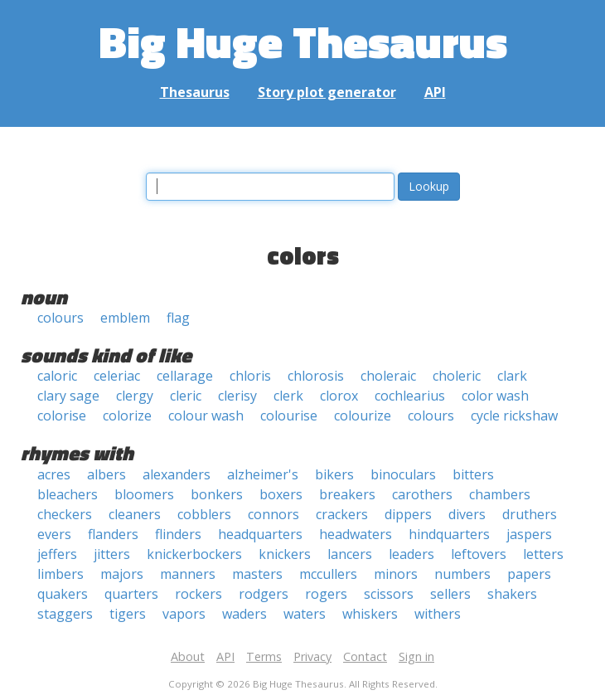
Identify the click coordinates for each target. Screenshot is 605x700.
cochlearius (410, 396)
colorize (127, 416)
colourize (363, 416)
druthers (530, 514)
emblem (125, 318)
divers (467, 514)
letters (543, 554)
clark (512, 376)
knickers (285, 554)
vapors (184, 614)
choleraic (388, 376)
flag (178, 318)
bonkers (217, 494)
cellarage (185, 376)
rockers (198, 594)
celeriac (117, 376)
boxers (281, 494)
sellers (450, 594)
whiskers (370, 614)
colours (60, 318)
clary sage (68, 396)
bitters (473, 474)
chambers (500, 494)
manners (188, 574)
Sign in (416, 656)
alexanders (177, 474)
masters (257, 574)
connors (273, 514)
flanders (113, 534)
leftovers (479, 554)
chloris (250, 376)
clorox (339, 396)
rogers (326, 594)
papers (529, 574)
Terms (264, 656)
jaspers (529, 534)
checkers (65, 514)
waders (244, 614)
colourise (289, 416)
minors (396, 574)
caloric (57, 376)
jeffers (57, 554)
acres (54, 474)
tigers (128, 614)
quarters (131, 594)
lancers (350, 554)
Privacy (312, 656)
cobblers (204, 514)
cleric (186, 396)
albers (106, 474)
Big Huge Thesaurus (303, 41)
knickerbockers (194, 554)
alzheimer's (263, 474)
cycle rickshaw (514, 416)
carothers (422, 494)
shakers (512, 594)
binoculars (403, 474)
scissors (389, 594)
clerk (288, 396)
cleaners (135, 514)
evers (54, 534)
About (188, 656)
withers (438, 614)
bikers (334, 474)
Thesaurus (195, 92)
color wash (495, 396)
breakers (347, 494)
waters (305, 614)
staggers (65, 614)
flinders (178, 534)
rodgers (264, 594)
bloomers (144, 494)
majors (122, 574)
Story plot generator (327, 92)
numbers (462, 574)
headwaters (356, 534)
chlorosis (316, 376)
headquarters (260, 534)
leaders (411, 554)
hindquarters (449, 534)
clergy (135, 396)
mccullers (328, 574)
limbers (60, 574)
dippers (408, 514)
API (435, 92)
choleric (457, 376)
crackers (342, 514)
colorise (62, 416)
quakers (63, 594)
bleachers (68, 494)
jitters (112, 554)
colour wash (206, 416)
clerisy (237, 396)
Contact (365, 656)
